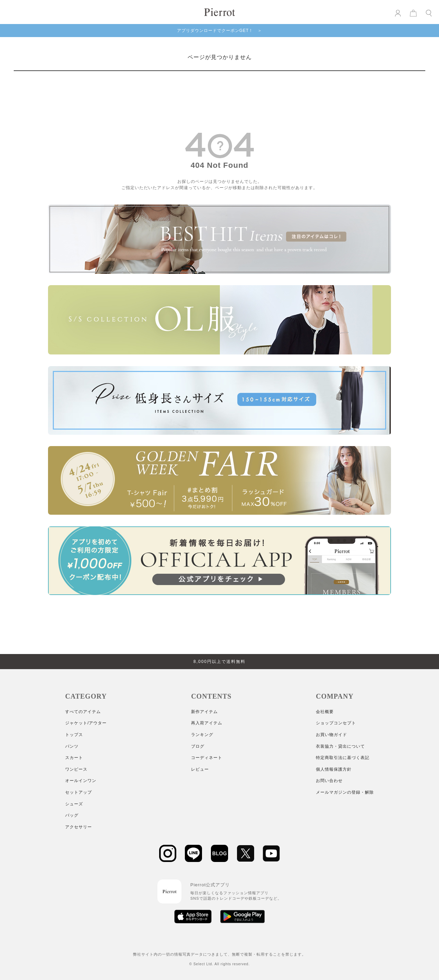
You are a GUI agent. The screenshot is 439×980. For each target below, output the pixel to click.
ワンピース (76, 769)
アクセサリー (79, 827)
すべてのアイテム (83, 712)
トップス (74, 735)
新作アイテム (204, 712)
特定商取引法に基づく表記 (343, 758)
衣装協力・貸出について (340, 746)
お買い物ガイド (331, 735)
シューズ (74, 804)
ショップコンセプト (336, 723)
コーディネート (207, 758)
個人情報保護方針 (334, 769)
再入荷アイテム (207, 723)
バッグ (72, 815)
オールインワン (81, 781)
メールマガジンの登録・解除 (345, 792)
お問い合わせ (329, 781)
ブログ (198, 746)
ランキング (202, 735)
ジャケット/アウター (86, 723)
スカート (74, 758)
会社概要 (325, 712)
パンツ (72, 746)
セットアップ (79, 792)
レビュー (200, 769)
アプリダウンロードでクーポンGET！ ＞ (220, 31)
